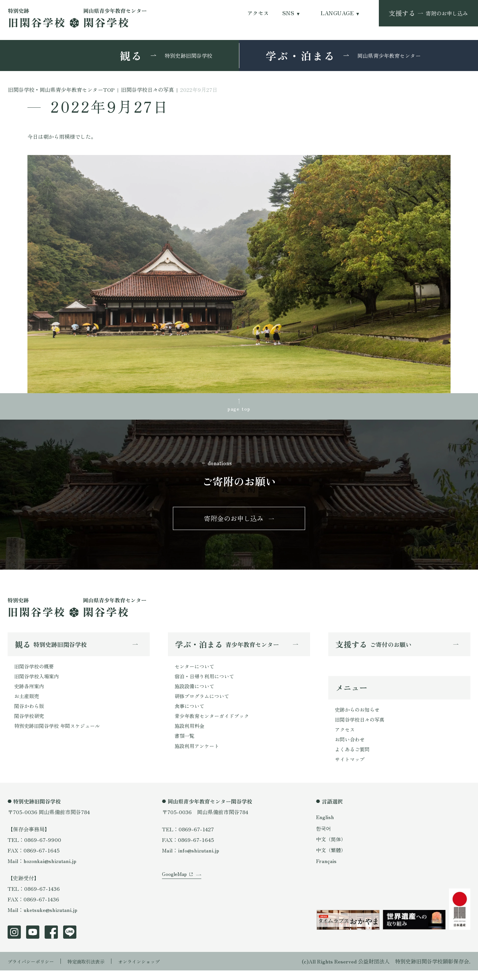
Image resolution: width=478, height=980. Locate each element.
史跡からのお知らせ (359, 716)
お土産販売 (27, 703)
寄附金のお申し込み (234, 522)
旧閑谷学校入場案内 (38, 682)
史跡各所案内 (30, 692)
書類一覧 (185, 745)
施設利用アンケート (198, 756)
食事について (190, 713)
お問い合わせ (351, 747)
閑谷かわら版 (30, 713)
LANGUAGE (337, 13)
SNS (288, 13)
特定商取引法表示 (95, 971)
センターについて (196, 671)
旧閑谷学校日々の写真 (361, 726)
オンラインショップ (154, 971)
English (325, 826)
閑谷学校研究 (30, 724)
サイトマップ (351, 769)
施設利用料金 (190, 735)
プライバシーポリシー (34, 971)
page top (239, 409)
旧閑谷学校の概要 (35, 671)
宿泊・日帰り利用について (206, 682)
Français (327, 870)
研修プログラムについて (204, 703)
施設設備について (196, 692)
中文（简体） (332, 848)
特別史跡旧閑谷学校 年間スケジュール (60, 735)
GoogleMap (175, 890)
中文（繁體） (332, 859)
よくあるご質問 (353, 758)
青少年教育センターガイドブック (214, 724)
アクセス (258, 13)
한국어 (324, 837)
